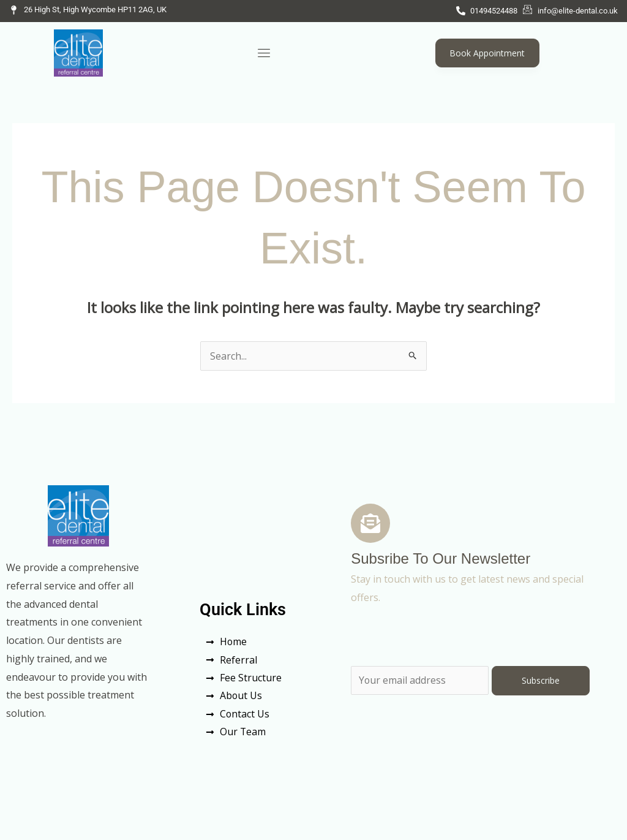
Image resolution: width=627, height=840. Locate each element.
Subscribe (541, 680)
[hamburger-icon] (264, 53)
